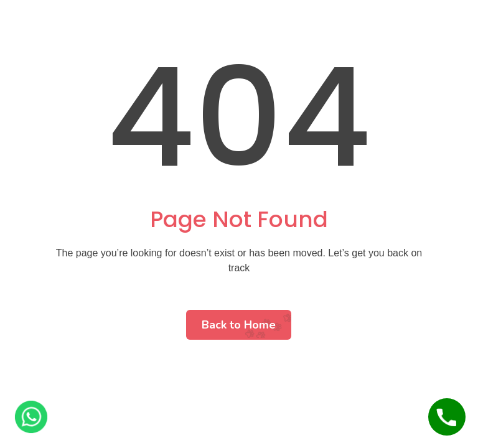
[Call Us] (447, 417)
